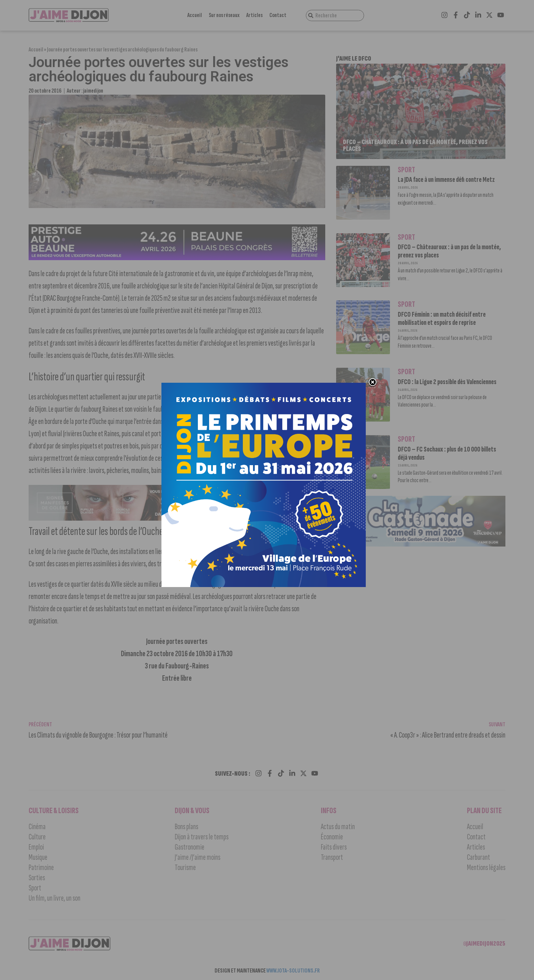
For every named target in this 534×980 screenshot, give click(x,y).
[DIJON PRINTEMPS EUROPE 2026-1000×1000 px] (264, 585)
